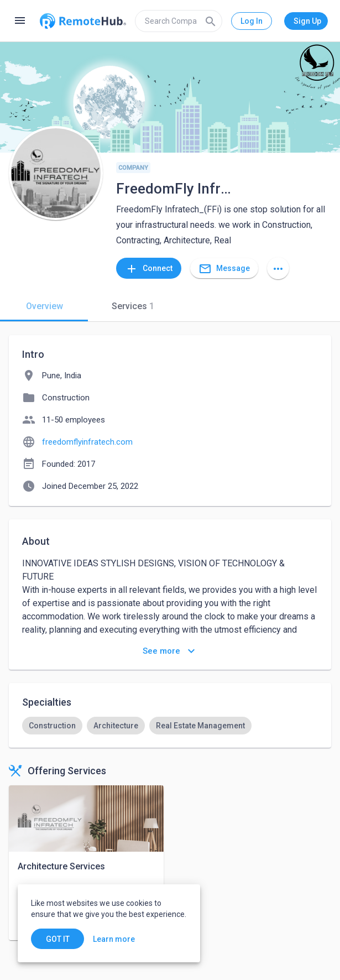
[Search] (211, 21)
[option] (52, 726)
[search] (179, 21)
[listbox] (170, 726)
